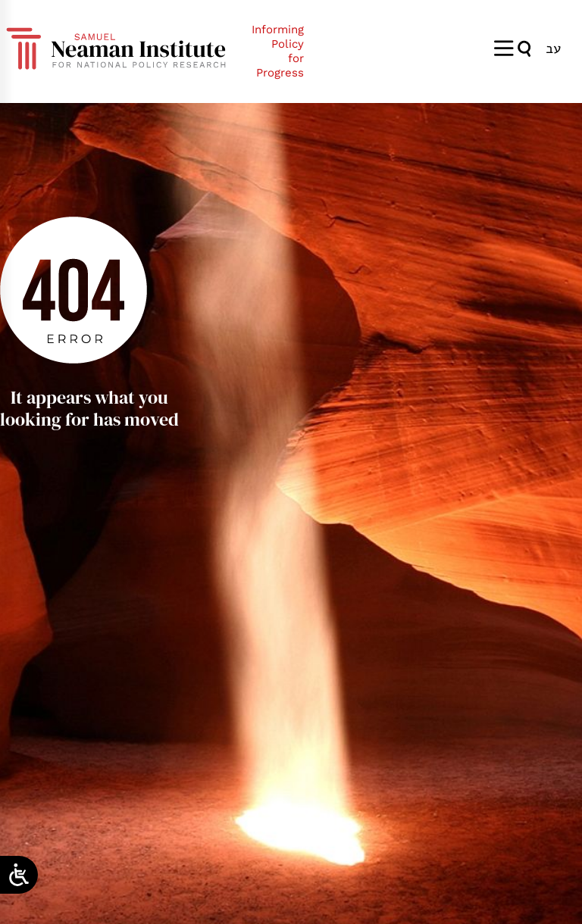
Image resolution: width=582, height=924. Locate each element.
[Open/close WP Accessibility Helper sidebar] (19, 875)
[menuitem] (553, 48)
